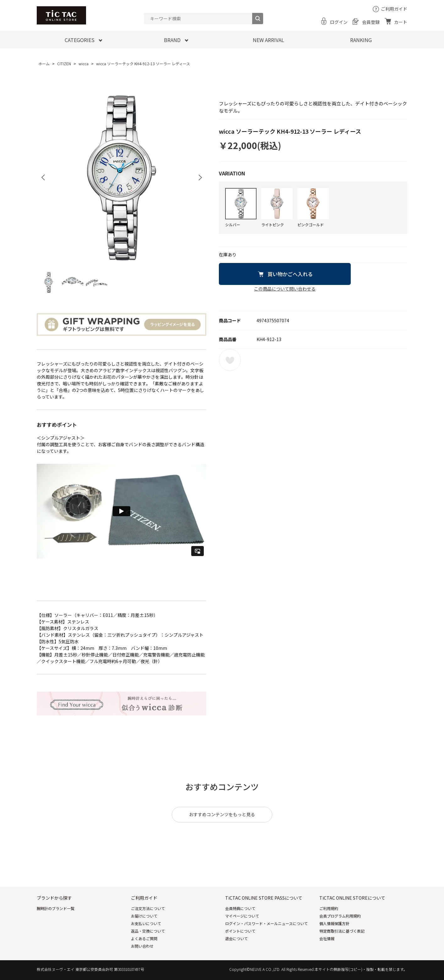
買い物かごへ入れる (290, 274)
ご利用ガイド (394, 9)
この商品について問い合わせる (285, 289)
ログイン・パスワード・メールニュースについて (266, 923)
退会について (236, 938)
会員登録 (371, 22)
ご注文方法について (148, 908)
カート (401, 22)
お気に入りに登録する (230, 360)
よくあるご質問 (144, 938)
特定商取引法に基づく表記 (342, 931)
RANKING (361, 40)
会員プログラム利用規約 (340, 916)
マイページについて (242, 916)
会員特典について (240, 908)
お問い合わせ (142, 946)
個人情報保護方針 (334, 923)
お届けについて (144, 916)
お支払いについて (146, 923)
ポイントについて (240, 931)
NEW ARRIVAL (268, 40)
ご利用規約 (329, 908)
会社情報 (327, 938)
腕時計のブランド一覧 (56, 908)
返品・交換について (148, 931)
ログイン (339, 22)
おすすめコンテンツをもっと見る (222, 814)
